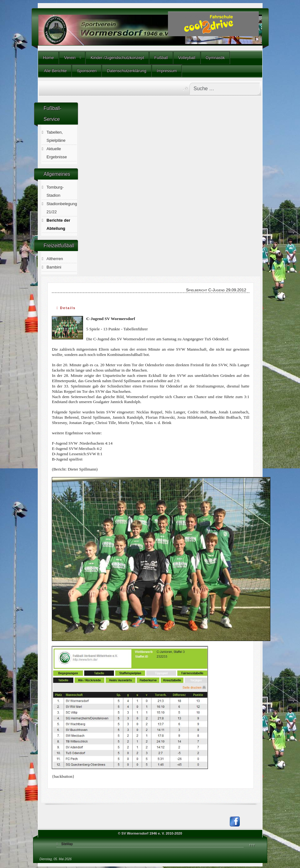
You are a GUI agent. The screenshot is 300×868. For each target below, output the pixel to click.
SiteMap (67, 844)
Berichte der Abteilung (58, 224)
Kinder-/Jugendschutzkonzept (117, 58)
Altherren (55, 259)
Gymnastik (215, 58)
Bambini (54, 267)
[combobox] (225, 89)
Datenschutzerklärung (126, 71)
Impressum (167, 71)
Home (49, 58)
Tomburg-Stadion (55, 191)
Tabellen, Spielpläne (56, 136)
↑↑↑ (252, 845)
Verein (70, 58)
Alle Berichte (55, 71)
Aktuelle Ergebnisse (57, 153)
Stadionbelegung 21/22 (62, 208)
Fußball (161, 58)
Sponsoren (87, 71)
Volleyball (187, 58)
